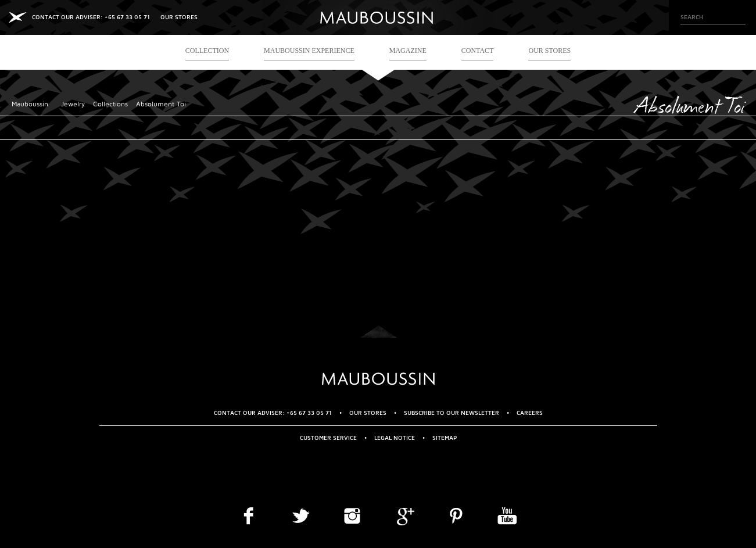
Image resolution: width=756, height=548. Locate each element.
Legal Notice (395, 438)
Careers (530, 413)
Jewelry (73, 104)
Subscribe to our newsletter (452, 413)
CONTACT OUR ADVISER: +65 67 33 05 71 (91, 17)
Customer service (328, 438)
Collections (110, 104)
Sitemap (445, 438)
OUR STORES (179, 17)
